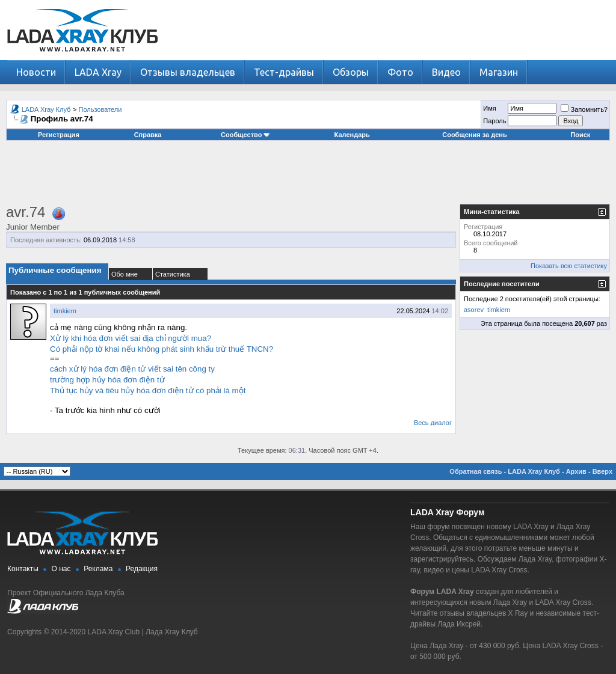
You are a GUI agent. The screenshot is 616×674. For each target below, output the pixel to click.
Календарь (352, 135)
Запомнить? (584, 109)
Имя (489, 108)
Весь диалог (433, 423)
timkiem (65, 311)
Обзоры (351, 72)
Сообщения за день (474, 135)
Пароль (494, 121)
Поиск (580, 135)
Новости (36, 72)
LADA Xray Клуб (46, 109)
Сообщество (245, 135)
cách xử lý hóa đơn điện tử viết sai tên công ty (132, 369)
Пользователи (100, 109)
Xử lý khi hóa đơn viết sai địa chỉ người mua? (131, 338)
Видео (446, 72)
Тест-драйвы (284, 72)
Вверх (602, 471)
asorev (474, 310)
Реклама (98, 569)
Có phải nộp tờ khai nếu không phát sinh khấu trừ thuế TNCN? (162, 349)
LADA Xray (98, 72)
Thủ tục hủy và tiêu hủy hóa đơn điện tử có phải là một (148, 391)
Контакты (23, 569)
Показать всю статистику (569, 266)
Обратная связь (476, 471)
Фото (400, 72)
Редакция (142, 569)
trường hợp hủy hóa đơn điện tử (107, 380)
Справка (148, 135)
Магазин (499, 72)
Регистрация (59, 135)
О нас (61, 569)
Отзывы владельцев (188, 72)
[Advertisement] (308, 177)
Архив (576, 471)
